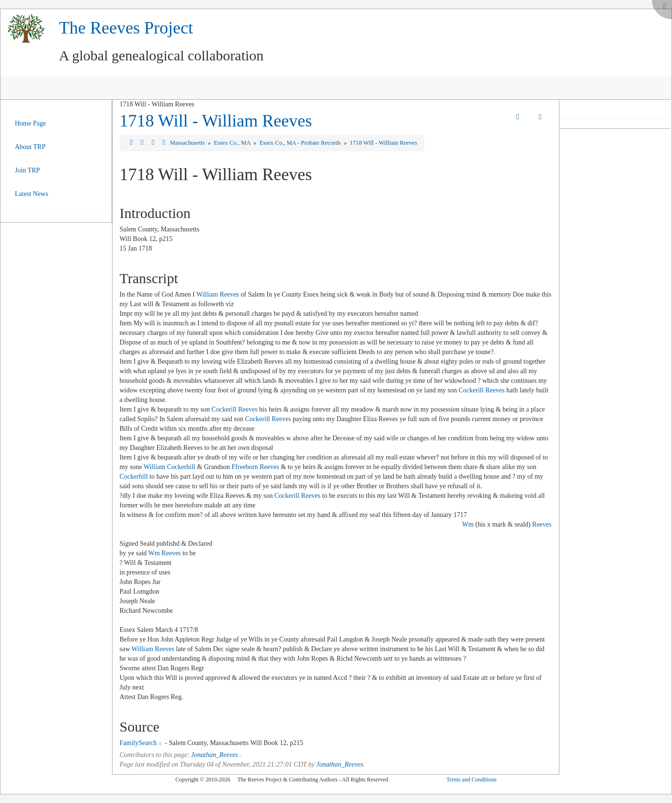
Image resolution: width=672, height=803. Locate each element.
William (154, 467)
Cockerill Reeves (482, 390)
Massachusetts (188, 143)
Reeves (542, 524)
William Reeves (218, 294)
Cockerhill (181, 467)
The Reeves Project (126, 28)
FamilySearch (138, 743)
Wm (468, 524)
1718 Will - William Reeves (216, 121)
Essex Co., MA (233, 143)
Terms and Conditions (472, 780)
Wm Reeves (165, 553)
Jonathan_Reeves (215, 755)
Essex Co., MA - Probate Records (301, 143)
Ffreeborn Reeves (256, 467)
